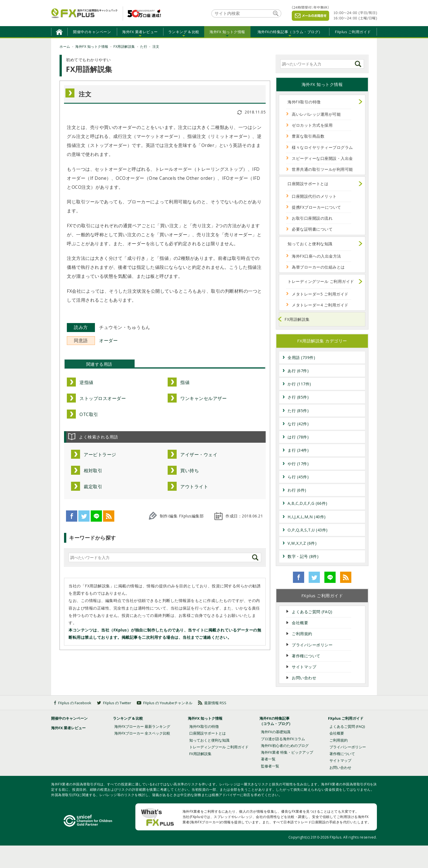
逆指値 (86, 382)
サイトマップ (304, 667)
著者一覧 (268, 759)
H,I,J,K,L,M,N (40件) (307, 517)
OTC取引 (89, 414)
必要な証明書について (312, 229)
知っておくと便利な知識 (310, 244)
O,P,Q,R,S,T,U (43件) (308, 530)
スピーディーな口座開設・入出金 (322, 158)
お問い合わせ (304, 678)
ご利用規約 (302, 634)
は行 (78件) (298, 437)
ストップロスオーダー (103, 398)
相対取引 (93, 471)
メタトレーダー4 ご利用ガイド (320, 305)
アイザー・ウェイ (199, 455)
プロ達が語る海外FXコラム (283, 739)
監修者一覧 (270, 766)
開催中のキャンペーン (92, 32)
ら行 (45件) (298, 477)
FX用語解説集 (297, 319)
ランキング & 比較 (184, 32)
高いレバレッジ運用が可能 (316, 114)
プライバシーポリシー (312, 645)
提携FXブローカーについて (317, 207)
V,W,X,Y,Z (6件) (302, 543)
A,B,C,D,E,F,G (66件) (308, 503)
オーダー (108, 340)
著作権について (306, 656)
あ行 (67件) (298, 371)
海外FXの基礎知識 (276, 732)
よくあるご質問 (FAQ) (312, 612)
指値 (185, 382)
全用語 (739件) (301, 357)
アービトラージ (100, 455)
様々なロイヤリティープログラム (322, 147)
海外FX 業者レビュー (140, 32)
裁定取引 (93, 487)
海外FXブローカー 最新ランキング (142, 726)
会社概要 (300, 623)
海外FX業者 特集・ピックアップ (287, 752)
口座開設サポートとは (308, 184)
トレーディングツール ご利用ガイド (321, 281)
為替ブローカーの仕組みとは (318, 267)
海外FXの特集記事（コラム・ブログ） (290, 32)
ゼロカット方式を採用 (312, 125)
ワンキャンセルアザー (203, 398)
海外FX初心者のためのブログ (285, 746)
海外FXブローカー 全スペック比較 (142, 733)
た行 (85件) (298, 411)
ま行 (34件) (298, 450)
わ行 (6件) (297, 490)
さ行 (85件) (298, 397)
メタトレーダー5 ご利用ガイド (320, 294)
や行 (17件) (298, 464)
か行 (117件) (299, 384)
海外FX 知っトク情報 (227, 32)
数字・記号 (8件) (303, 556)
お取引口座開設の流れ (312, 218)
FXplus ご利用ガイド (353, 32)
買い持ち (190, 471)
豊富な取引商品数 (308, 136)
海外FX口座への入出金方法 (317, 256)
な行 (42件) (298, 424)
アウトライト (194, 487)
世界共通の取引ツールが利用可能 (322, 169)
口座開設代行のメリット (314, 196)
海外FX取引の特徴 (304, 102)
